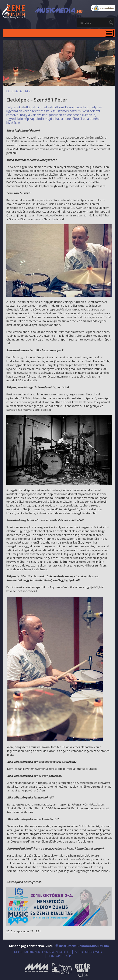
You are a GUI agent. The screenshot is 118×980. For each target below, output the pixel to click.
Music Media (14, 91)
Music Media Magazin (37, 970)
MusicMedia (14, 11)
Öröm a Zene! (62, 970)
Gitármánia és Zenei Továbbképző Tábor (83, 970)
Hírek (29, 91)
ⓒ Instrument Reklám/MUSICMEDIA (82, 946)
